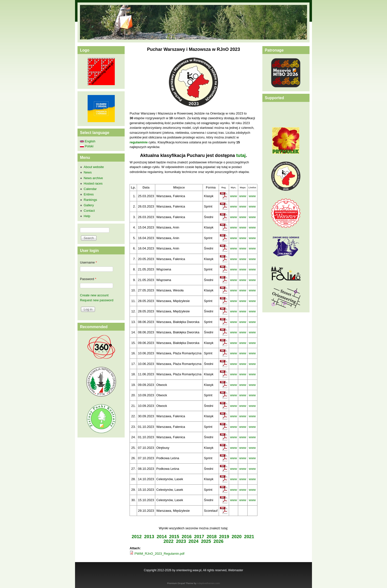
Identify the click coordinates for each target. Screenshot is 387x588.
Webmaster (236, 570)
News (88, 172)
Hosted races (93, 183)
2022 (169, 541)
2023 (181, 541)
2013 (149, 537)
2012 (137, 537)
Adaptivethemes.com (208, 583)
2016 (187, 537)
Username (88, 262)
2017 (199, 537)
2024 (194, 541)
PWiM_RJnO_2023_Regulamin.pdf (159, 554)
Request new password (97, 300)
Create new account (94, 295)
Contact (89, 211)
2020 (237, 537)
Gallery (89, 205)
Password (88, 279)
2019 (224, 537)
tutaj (241, 155)
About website (94, 167)
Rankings (90, 200)
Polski (87, 146)
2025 (206, 541)
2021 (249, 537)
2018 (212, 537)
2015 (174, 537)
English (88, 141)
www (233, 196)
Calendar (90, 189)
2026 (219, 541)
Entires (89, 194)
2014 (162, 537)
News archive (93, 178)
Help (87, 216)
